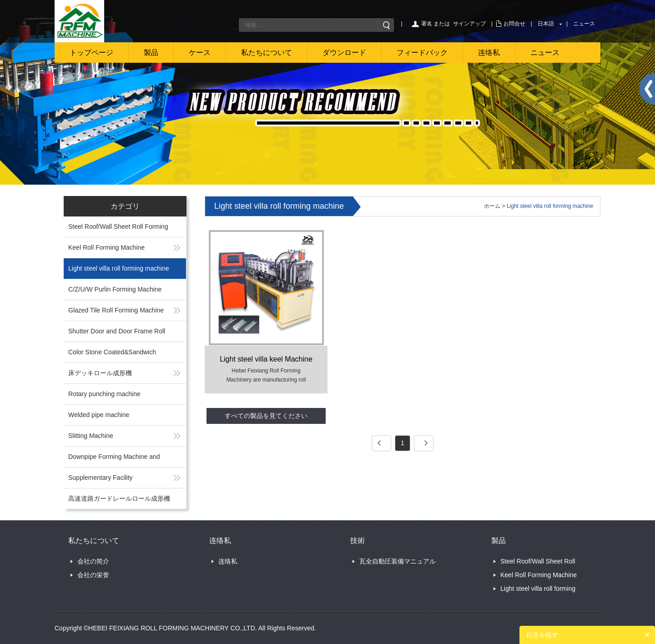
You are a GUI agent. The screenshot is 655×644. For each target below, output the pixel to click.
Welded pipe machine (99, 415)
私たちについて (267, 53)
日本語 (546, 24)
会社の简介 (93, 561)
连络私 (489, 53)
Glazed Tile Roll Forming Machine (116, 310)
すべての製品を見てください (266, 416)
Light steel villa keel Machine (266, 359)
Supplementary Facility (101, 478)
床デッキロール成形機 (100, 373)
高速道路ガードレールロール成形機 (119, 498)
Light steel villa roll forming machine (119, 268)
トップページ (91, 53)
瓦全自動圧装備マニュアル (398, 561)
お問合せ (514, 24)
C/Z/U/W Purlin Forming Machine (115, 289)
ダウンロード (344, 53)
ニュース (584, 24)
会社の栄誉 (93, 575)
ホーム (492, 206)
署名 (427, 24)
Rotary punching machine (104, 394)
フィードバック (422, 53)
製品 (151, 53)
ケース (200, 53)
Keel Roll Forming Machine (106, 247)
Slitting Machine (91, 436)
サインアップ (469, 24)
